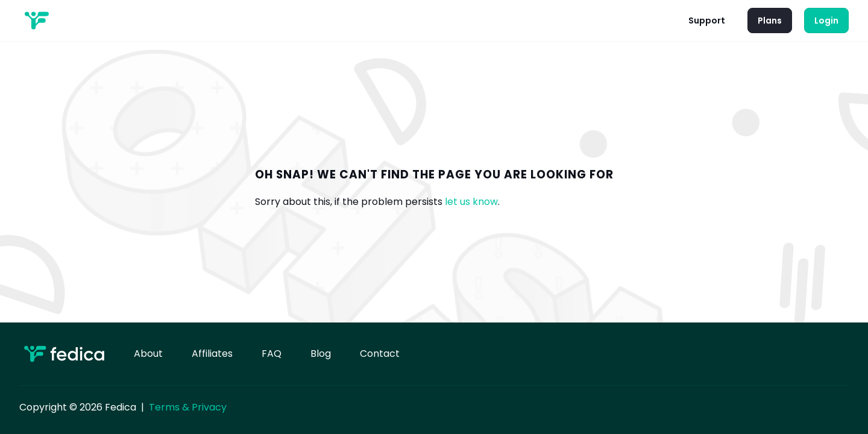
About (148, 354)
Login (826, 20)
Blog (321, 354)
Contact (380, 354)
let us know (471, 202)
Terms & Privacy (188, 407)
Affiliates (212, 354)
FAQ (272, 354)
